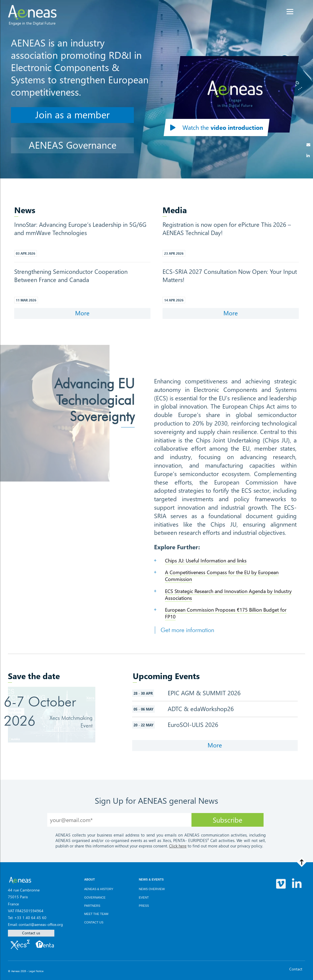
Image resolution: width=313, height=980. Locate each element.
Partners (92, 906)
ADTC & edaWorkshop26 (201, 709)
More (82, 313)
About (89, 879)
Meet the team (96, 914)
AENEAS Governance (73, 145)
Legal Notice (36, 971)
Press (144, 906)
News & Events (151, 879)
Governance (95, 897)
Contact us (31, 933)
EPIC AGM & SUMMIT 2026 (207, 693)
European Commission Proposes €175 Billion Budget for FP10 (226, 613)
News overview (152, 889)
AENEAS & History (99, 889)
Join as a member (72, 114)
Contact (296, 969)
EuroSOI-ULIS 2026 (196, 724)
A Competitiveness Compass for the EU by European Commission (222, 576)
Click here (178, 846)
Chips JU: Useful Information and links (206, 561)
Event (144, 897)
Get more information (187, 630)
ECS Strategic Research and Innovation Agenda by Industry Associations (228, 595)
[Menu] (290, 12)
